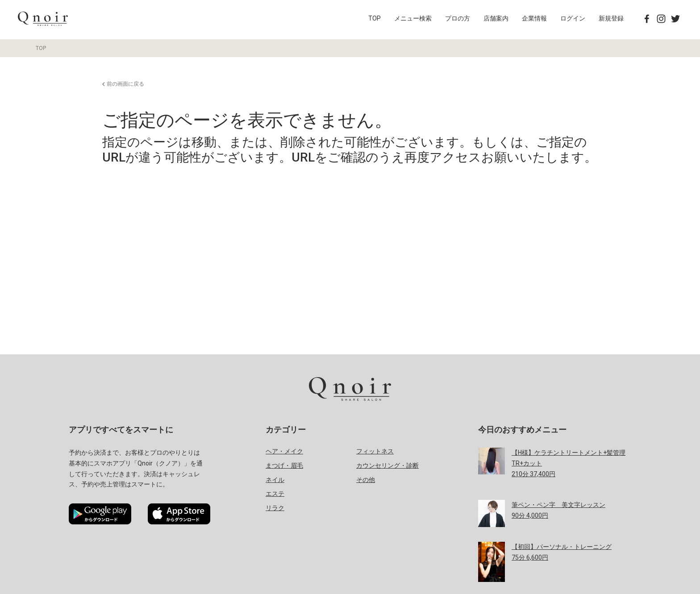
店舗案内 (496, 18)
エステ (275, 494)
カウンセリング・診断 (387, 465)
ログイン (573, 18)
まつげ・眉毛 (284, 465)
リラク (275, 508)
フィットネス (375, 451)
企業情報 (534, 18)
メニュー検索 (413, 18)
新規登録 (611, 18)
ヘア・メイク (284, 451)
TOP (375, 18)
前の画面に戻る (125, 84)
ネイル (275, 480)
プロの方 (458, 18)
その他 (366, 480)
